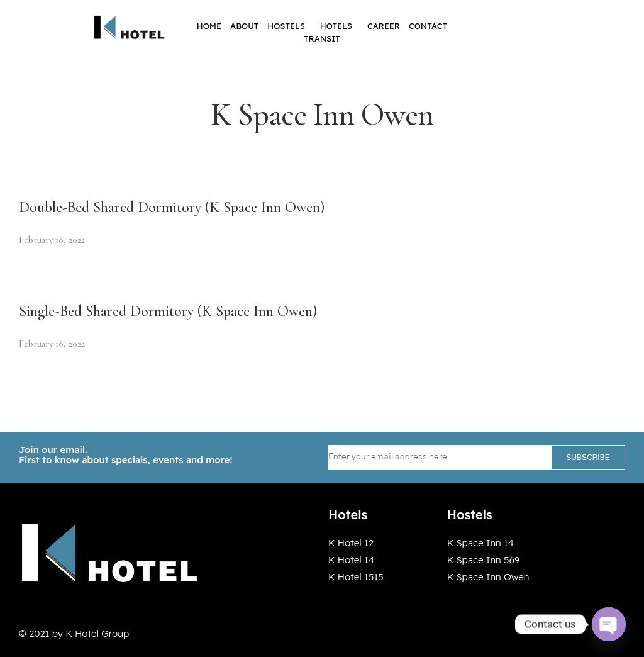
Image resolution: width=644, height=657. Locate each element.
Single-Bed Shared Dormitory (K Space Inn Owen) (168, 311)
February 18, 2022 (52, 240)
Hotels (339, 26)
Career (384, 26)
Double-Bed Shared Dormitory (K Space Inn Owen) (172, 207)
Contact (428, 26)
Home (209, 26)
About (244, 26)
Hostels (289, 26)
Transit (322, 38)
